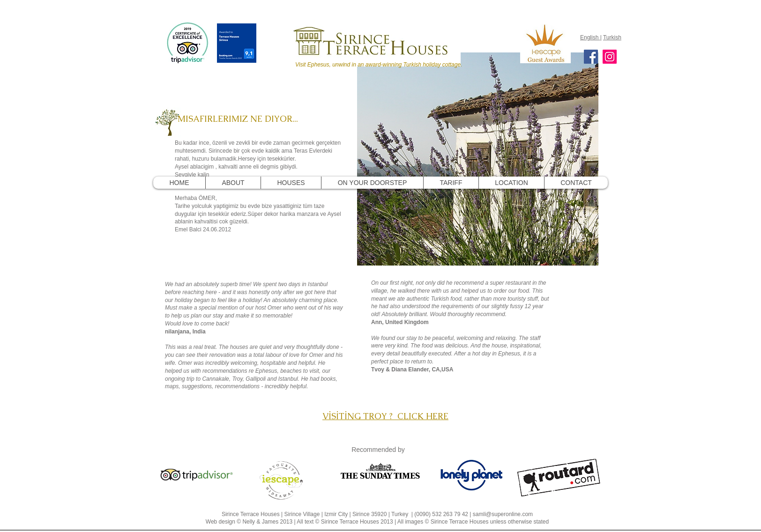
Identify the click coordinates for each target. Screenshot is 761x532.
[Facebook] (591, 57)
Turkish (612, 37)
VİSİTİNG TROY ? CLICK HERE (385, 416)
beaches (291, 371)
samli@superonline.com (503, 514)
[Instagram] (610, 57)
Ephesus (266, 371)
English (590, 37)
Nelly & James (260, 522)
